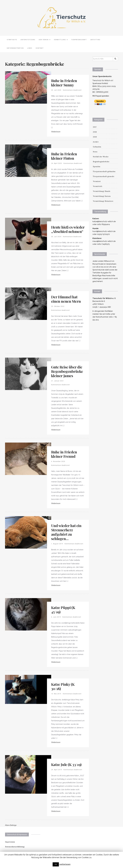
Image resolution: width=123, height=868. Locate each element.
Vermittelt (98, 186)
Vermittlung (61, 40)
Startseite (12, 40)
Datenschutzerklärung (15, 847)
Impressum (10, 842)
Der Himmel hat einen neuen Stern (66, 299)
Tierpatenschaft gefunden (104, 171)
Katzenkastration (15, 48)
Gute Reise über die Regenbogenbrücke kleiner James (67, 371)
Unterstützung (28, 40)
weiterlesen (65, 864)
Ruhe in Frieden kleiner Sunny (64, 83)
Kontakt (40, 48)
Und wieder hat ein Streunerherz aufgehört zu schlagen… (66, 532)
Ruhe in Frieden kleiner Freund (64, 454)
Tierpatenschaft (79, 40)
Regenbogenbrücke (101, 162)
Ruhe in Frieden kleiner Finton (64, 156)
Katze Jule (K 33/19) (66, 765)
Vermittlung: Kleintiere (103, 201)
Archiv (96, 142)
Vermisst (97, 181)
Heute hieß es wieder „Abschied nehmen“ (68, 229)
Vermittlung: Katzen (102, 196)
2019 (95, 137)
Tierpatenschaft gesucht (104, 176)
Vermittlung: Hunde (102, 191)
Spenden (97, 167)
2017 (95, 127)
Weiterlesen (56, 132)
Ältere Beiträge (11, 825)
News (95, 152)
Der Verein (45, 40)
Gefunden (97, 147)
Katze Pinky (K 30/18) (63, 686)
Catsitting (95, 40)
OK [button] (56, 864)
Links (30, 48)
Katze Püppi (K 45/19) (63, 610)
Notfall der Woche (101, 157)
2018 (95, 132)
